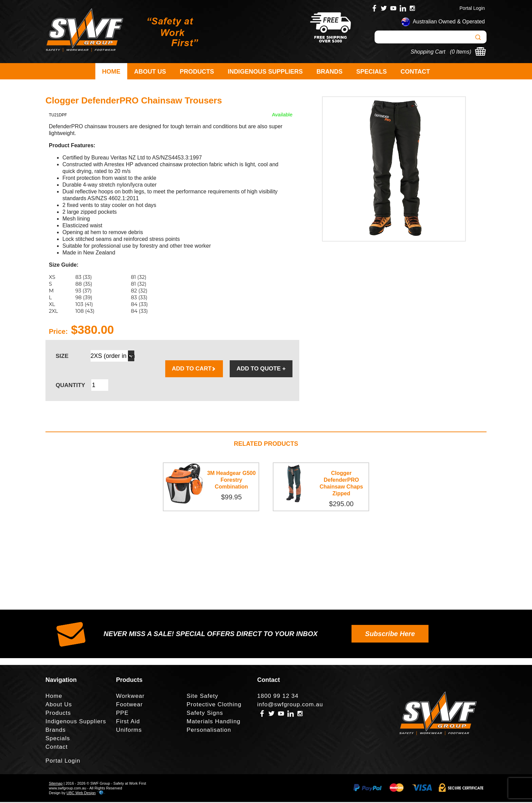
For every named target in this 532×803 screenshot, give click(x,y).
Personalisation (209, 731)
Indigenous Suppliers (265, 72)
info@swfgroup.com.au (290, 705)
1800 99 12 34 (278, 697)
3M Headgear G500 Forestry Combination (231, 481)
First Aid (128, 722)
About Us (150, 72)
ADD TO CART (194, 370)
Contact (415, 72)
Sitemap (56, 784)
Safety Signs (205, 714)
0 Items (460, 52)
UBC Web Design (81, 794)
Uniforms (129, 731)
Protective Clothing (214, 705)
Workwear (130, 697)
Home (111, 72)
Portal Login (472, 8)
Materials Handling (214, 722)
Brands (330, 72)
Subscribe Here (390, 635)
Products (197, 72)
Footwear (129, 705)
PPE (122, 714)
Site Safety (202, 697)
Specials (372, 72)
